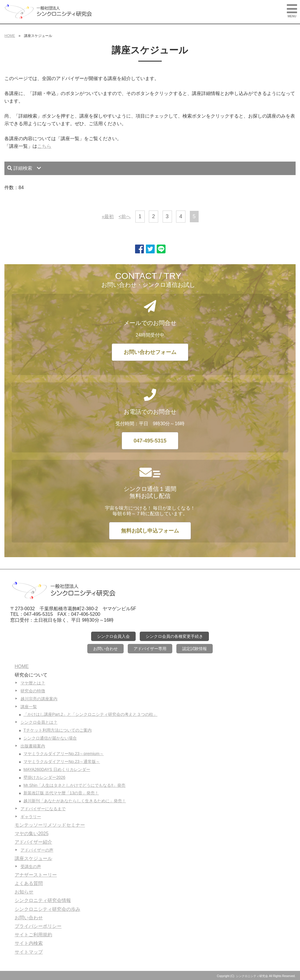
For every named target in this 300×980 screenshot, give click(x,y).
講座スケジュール (33, 858)
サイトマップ (29, 952)
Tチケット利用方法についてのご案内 (58, 730)
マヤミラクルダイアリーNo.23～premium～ (64, 754)
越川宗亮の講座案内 (39, 699)
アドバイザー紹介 (33, 842)
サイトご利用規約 (33, 935)
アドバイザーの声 (37, 850)
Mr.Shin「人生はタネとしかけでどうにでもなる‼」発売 (74, 785)
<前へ (125, 217)
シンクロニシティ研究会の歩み (47, 909)
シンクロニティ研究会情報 (43, 900)
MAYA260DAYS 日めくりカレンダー (57, 769)
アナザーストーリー (36, 875)
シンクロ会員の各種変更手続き (174, 636)
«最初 (108, 217)
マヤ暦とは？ (33, 683)
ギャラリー (31, 817)
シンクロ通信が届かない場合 (50, 738)
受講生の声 (31, 867)
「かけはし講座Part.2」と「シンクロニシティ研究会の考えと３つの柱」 (90, 714)
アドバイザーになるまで (43, 809)
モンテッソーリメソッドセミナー (50, 825)
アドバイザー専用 (150, 649)
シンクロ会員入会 (113, 636)
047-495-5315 (150, 441)
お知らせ (24, 892)
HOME (10, 36)
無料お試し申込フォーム (150, 531)
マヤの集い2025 (32, 834)
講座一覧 (29, 707)
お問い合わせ (105, 649)
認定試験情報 (195, 649)
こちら (44, 146)
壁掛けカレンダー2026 (44, 777)
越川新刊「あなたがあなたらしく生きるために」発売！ (75, 801)
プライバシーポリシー (38, 926)
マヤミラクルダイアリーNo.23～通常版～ (62, 762)
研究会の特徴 (33, 691)
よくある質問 (29, 883)
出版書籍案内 (33, 746)
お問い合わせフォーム (150, 352)
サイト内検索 (29, 943)
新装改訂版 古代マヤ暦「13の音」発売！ (61, 793)
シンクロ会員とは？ (39, 722)
